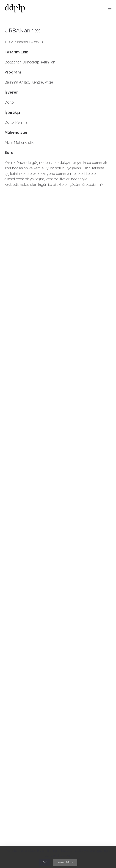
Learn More (65, 862)
